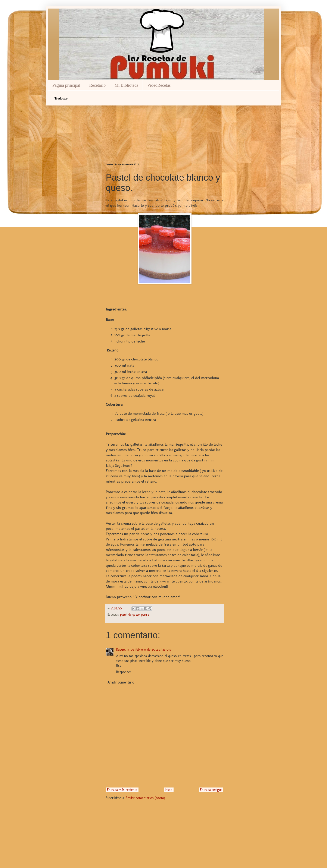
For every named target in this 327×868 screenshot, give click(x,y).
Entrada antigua (211, 790)
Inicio (169, 790)
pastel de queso (130, 615)
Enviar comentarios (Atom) (145, 798)
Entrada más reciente (122, 790)
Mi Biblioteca (126, 85)
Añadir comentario (121, 682)
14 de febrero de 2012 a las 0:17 (149, 649)
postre (145, 615)
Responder (124, 672)
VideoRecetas (159, 85)
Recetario (98, 85)
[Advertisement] (165, 127)
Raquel (121, 649)
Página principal (66, 85)
